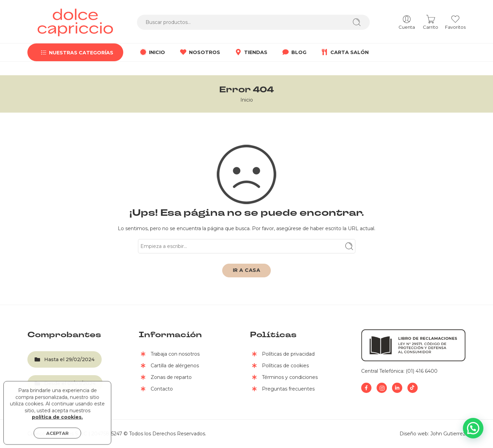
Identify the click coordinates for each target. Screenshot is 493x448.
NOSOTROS (199, 52)
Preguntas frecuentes (282, 390)
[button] (473, 428)
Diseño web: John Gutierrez (433, 434)
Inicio (247, 100)
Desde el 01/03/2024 (65, 383)
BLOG (294, 52)
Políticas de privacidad (282, 355)
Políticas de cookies (279, 366)
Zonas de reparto (165, 378)
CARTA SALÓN (344, 52)
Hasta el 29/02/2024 (65, 359)
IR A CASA (247, 270)
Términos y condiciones (284, 378)
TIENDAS (251, 52)
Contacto (156, 390)
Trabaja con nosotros (169, 355)
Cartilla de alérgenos (169, 366)
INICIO (152, 52)
